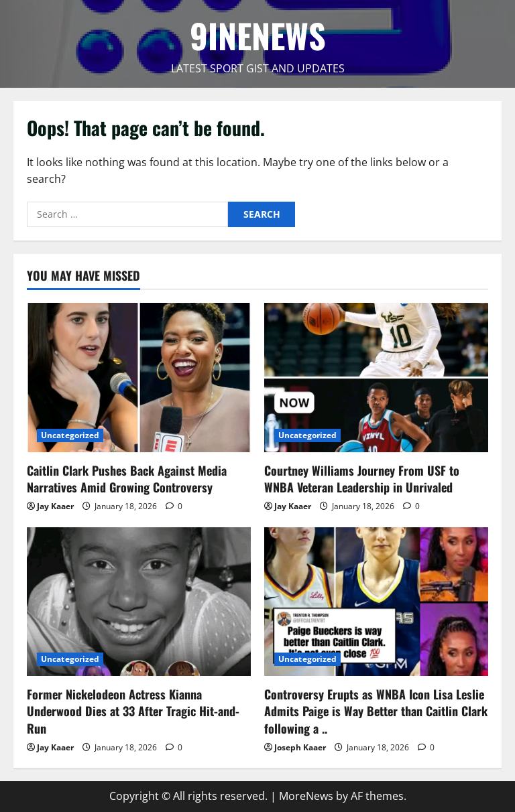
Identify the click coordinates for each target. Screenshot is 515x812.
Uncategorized (70, 435)
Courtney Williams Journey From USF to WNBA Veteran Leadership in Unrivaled (362, 479)
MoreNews (306, 796)
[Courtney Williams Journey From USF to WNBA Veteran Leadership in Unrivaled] (376, 378)
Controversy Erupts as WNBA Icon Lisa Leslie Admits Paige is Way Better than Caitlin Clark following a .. (376, 711)
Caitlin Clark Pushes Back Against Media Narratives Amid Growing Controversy (127, 479)
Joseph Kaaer (300, 747)
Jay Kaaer (55, 506)
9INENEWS (258, 35)
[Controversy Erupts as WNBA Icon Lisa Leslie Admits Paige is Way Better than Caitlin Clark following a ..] (376, 602)
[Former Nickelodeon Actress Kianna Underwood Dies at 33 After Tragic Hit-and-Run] (139, 602)
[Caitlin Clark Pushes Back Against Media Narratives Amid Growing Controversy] (139, 378)
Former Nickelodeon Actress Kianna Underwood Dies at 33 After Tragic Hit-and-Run (133, 711)
